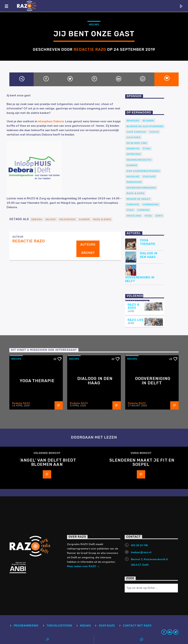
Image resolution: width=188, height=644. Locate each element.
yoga (148, 216)
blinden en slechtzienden (145, 126)
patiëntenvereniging (141, 188)
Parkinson (134, 182)
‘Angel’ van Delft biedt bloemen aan (48, 462)
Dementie (133, 149)
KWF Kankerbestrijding (143, 171)
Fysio (147, 149)
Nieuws (94, 25)
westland (134, 216)
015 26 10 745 (139, 545)
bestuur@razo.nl (141, 552)
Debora (37, 219)
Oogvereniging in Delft (140, 279)
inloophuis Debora (51, 121)
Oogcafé (149, 177)
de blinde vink (137, 143)
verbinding (151, 204)
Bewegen (133, 121)
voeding (143, 210)
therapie (133, 204)
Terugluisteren (59, 626)
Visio (130, 210)
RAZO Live (136, 320)
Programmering (26, 626)
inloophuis (67, 219)
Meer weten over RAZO (83, 567)
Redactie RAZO (90, 49)
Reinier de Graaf (138, 199)
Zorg (159, 216)
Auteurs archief (88, 249)
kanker (84, 219)
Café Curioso (136, 132)
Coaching (134, 137)
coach (154, 132)
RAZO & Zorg (102, 219)
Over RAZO (107, 626)
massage (133, 177)
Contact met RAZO (137, 626)
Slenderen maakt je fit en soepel (142, 462)
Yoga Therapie (148, 242)
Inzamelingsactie (139, 160)
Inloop (51, 219)
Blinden (148, 121)
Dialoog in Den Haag (149, 255)
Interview (134, 154)
